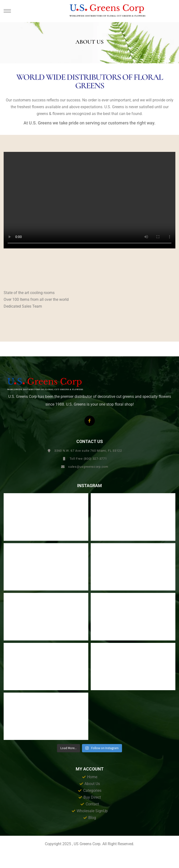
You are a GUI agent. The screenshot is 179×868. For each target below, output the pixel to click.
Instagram (89, 486)
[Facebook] (90, 421)
